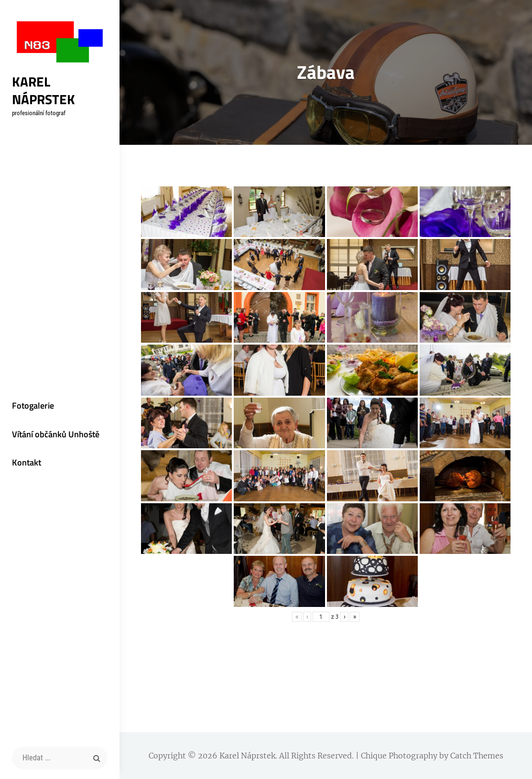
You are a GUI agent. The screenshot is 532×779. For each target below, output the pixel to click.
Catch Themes (477, 756)
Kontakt (27, 462)
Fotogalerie (33, 406)
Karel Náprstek (43, 90)
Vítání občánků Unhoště (56, 434)
